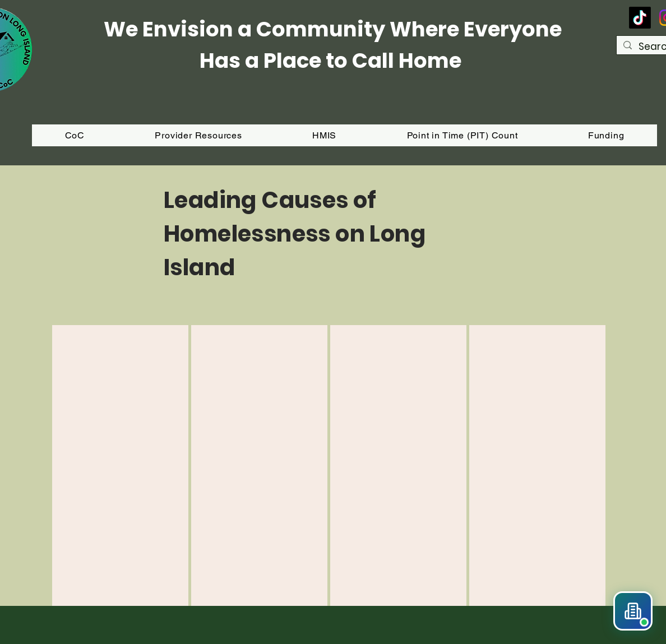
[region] (120, 465)
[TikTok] (640, 18)
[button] (606, 135)
